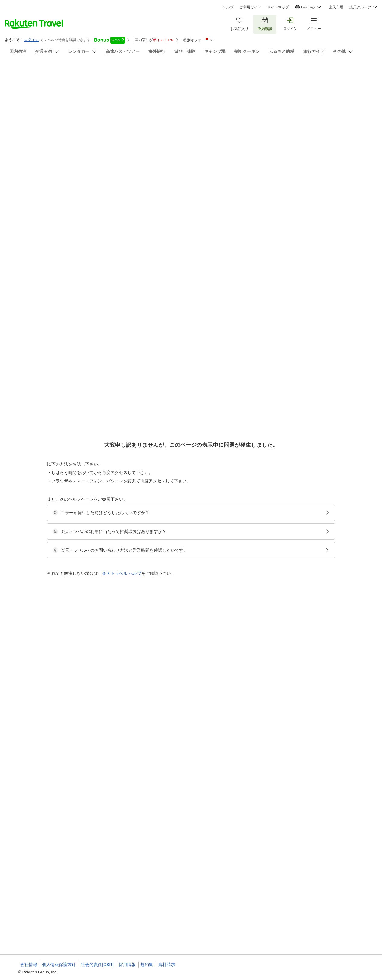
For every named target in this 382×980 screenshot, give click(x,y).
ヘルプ (228, 7)
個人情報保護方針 (59, 965)
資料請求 (167, 965)
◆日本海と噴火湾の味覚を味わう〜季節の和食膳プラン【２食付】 (210, 411)
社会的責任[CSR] (97, 965)
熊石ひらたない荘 (39, 73)
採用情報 (127, 965)
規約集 (147, 965)
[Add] (370, 78)
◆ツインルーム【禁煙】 (176, 418)
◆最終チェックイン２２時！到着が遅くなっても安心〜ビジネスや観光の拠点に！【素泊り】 (232, 588)
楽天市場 (336, 7)
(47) (188, 108)
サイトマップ (278, 7)
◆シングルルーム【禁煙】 (178, 504)
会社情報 (29, 965)
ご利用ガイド (250, 7)
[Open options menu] (50, 196)
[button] (43, 247)
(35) (108, 108)
